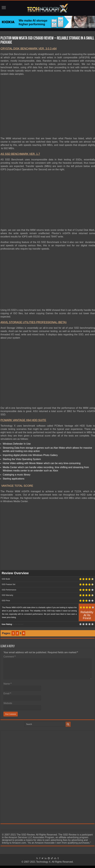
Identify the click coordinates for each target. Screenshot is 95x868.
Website (8, 703)
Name (7, 684)
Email (7, 693)
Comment (9, 657)
